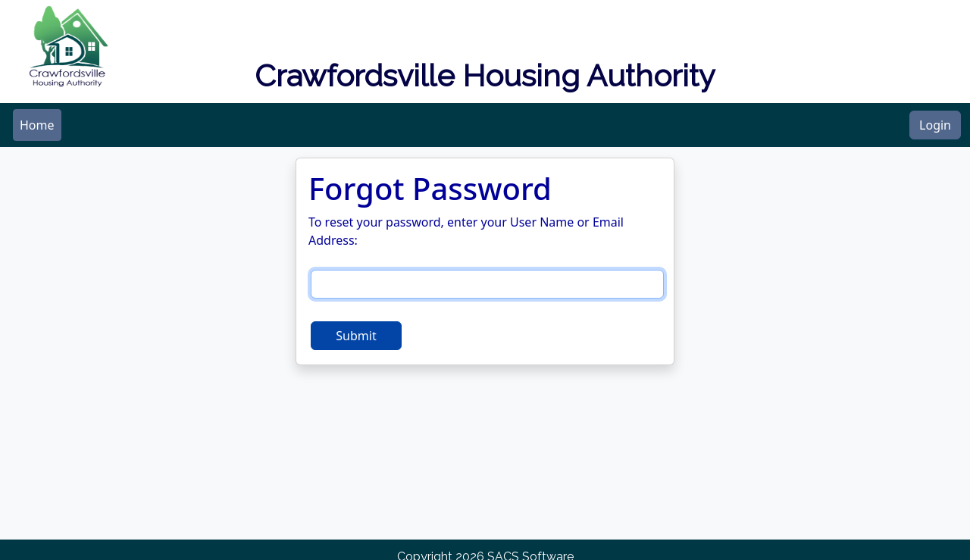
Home (37, 125)
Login (935, 125)
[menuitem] (37, 125)
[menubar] (37, 125)
